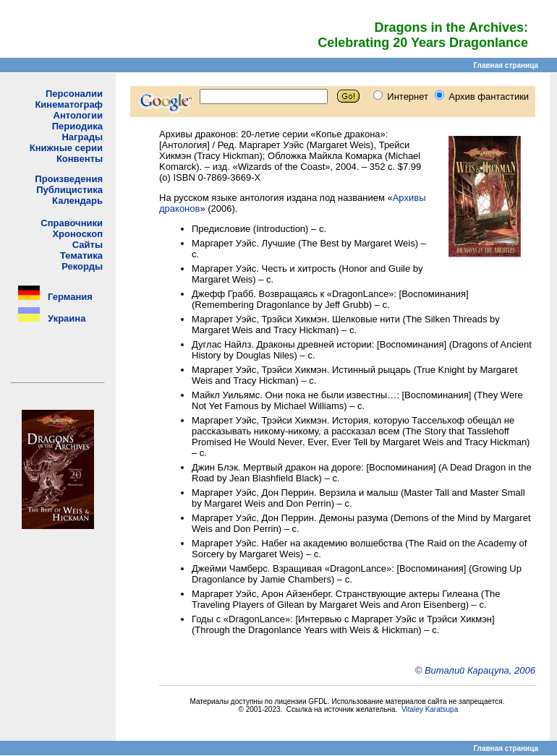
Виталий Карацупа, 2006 (480, 670)
